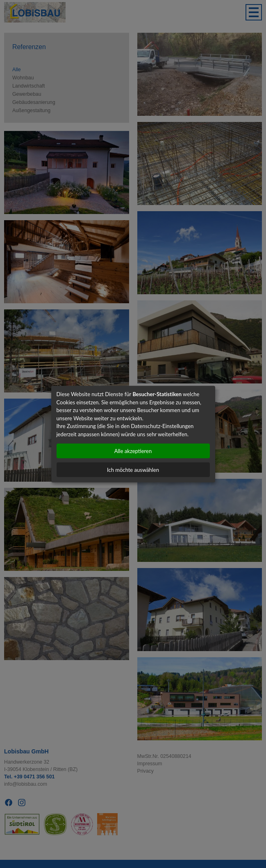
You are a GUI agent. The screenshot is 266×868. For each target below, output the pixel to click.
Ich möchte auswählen (133, 470)
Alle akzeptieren (133, 451)
